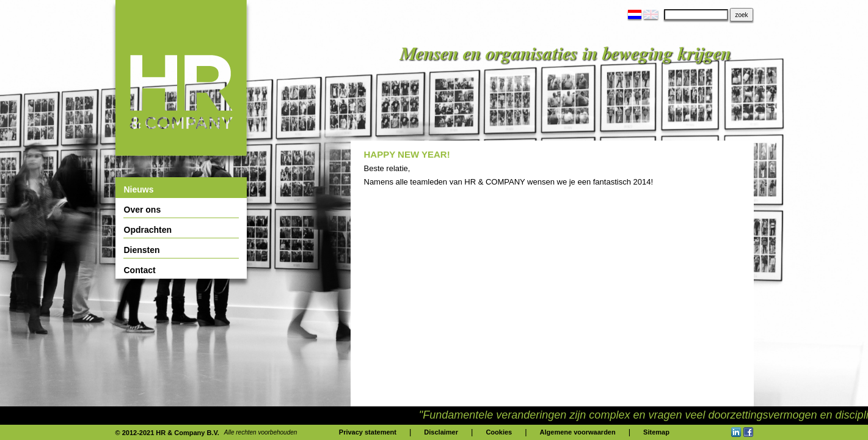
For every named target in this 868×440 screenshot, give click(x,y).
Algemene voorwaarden (578, 432)
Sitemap (656, 432)
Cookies (499, 432)
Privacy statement (368, 432)
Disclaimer (441, 432)
